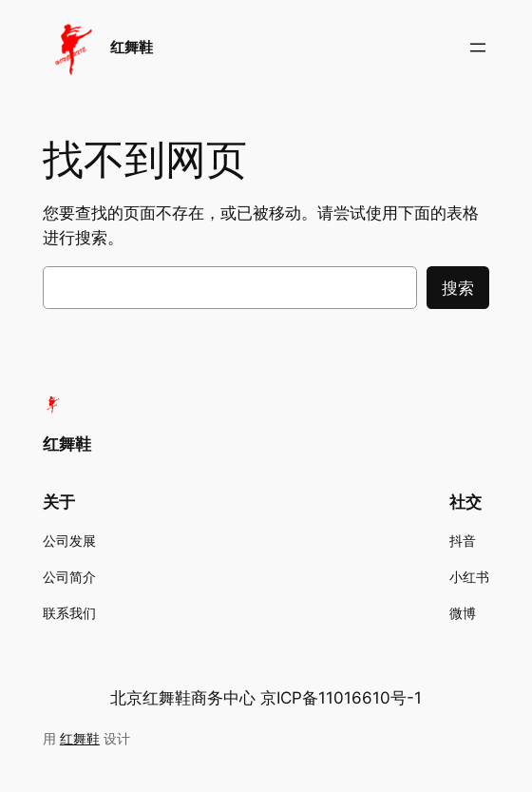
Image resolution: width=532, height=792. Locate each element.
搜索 (458, 288)
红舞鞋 (132, 47)
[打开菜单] (478, 48)
